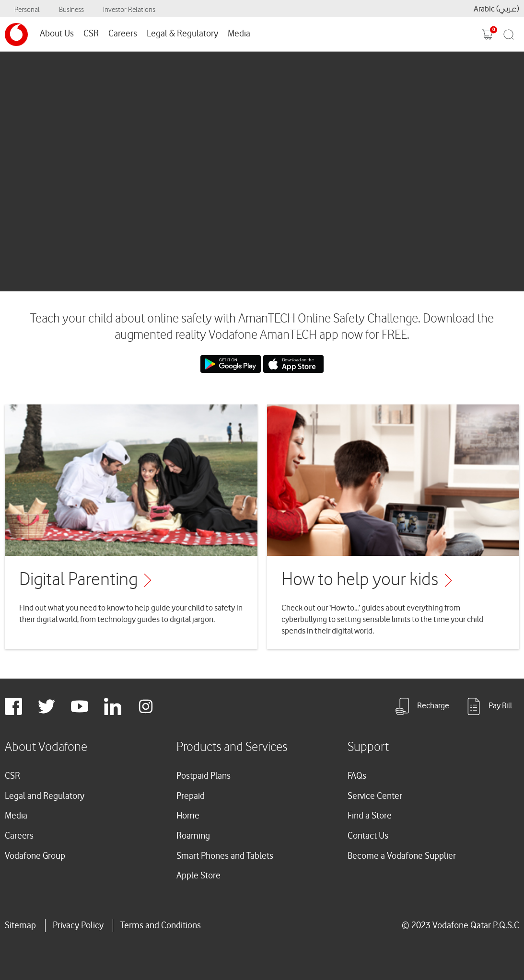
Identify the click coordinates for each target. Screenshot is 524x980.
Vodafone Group (35, 856)
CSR (91, 34)
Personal (27, 10)
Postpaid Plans (204, 776)
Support (368, 747)
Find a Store (370, 816)
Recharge (421, 706)
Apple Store (198, 876)
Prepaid (191, 796)
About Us (57, 34)
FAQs (357, 776)
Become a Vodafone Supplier (402, 856)
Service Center (375, 796)
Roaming (193, 836)
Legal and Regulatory (45, 796)
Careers (123, 34)
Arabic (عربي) (496, 9)
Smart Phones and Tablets (225, 856)
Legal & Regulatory (182, 34)
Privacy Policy (78, 925)
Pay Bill (489, 706)
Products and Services (232, 747)
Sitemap (20, 925)
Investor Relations (129, 10)
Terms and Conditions (161, 925)
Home (188, 816)
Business (71, 10)
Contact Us (368, 836)
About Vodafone (46, 747)
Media (239, 34)
